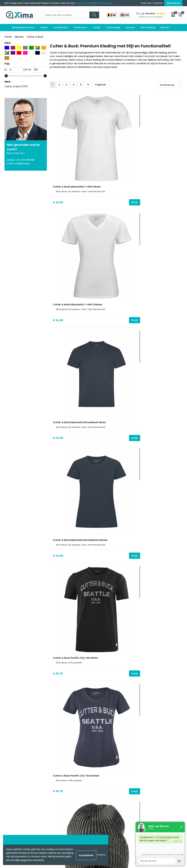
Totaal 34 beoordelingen (150, 17)
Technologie (113, 27)
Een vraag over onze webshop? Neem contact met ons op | (40, 3)
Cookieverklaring (151, 766)
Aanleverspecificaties (66, 789)
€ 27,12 (102, 356)
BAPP (56, 802)
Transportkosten (63, 798)
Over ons (146, 3)
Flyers (57, 775)
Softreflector (105, 770)
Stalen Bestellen (63, 793)
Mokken (102, 766)
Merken (19, 37)
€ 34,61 (58, 559)
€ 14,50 (58, 153)
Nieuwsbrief (173, 3)
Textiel (96, 27)
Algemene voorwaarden (156, 761)
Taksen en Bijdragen (65, 784)
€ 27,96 (102, 491)
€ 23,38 (147, 288)
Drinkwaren (80, 27)
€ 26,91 (102, 423)
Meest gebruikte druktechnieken (73, 780)
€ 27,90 (147, 491)
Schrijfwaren (61, 27)
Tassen (44, 27)
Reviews (150, 13)
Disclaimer (148, 770)
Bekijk (85, 153)
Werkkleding (148, 27)
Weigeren (101, 855)
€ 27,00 (147, 423)
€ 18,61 (57, 288)
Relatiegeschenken (23, 27)
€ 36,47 (147, 559)
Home (8, 37)
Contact (158, 3)
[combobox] (66, 15)
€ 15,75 (102, 220)
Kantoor (130, 27)
